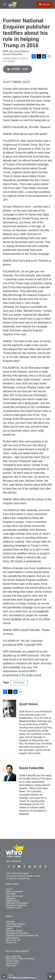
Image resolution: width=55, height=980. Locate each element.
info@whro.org (24, 879)
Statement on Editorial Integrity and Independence (22, 937)
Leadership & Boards (15, 924)
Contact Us (11, 942)
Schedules (11, 899)
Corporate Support (14, 931)
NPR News (19, 683)
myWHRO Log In (14, 908)
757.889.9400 (11, 879)
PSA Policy (11, 966)
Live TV (9, 889)
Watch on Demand (14, 892)
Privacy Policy (12, 961)
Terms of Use (12, 963)
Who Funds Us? (13, 940)
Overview (10, 922)
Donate (46, 4)
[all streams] (51, 976)
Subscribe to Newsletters (17, 903)
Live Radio (11, 894)
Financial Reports (14, 926)
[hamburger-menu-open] (5, 4)
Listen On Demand (14, 896)
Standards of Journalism (17, 933)
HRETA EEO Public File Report (20, 959)
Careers (10, 929)
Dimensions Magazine (16, 905)
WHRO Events (13, 901)
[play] (4, 976)
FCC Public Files (13, 956)
